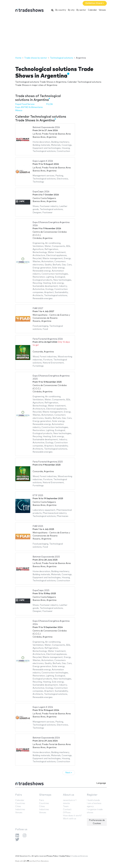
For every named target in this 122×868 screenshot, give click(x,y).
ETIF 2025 (38, 495)
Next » (69, 773)
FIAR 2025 (38, 526)
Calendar (92, 10)
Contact (67, 810)
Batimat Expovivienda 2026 (46, 127)
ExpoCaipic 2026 (41, 192)
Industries (20, 810)
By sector (81, 10)
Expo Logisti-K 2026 (43, 161)
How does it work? (72, 816)
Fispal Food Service (25, 104)
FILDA (49, 104)
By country (61, 10)
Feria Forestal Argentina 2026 (48, 339)
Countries (20, 803)
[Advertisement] (61, 35)
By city (71, 10)
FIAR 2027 (38, 308)
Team (66, 806)
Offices (67, 813)
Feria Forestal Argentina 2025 (48, 462)
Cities (18, 806)
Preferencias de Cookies (97, 822)
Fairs (19, 795)
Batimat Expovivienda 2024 (46, 738)
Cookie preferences (80, 856)
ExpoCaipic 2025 (41, 590)
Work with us (70, 819)
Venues (102, 10)
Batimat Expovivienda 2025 (46, 557)
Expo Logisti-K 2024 (43, 707)
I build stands (93, 800)
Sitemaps (45, 795)
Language (101, 783)
